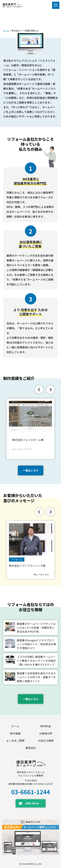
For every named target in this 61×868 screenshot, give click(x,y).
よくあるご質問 (15, 741)
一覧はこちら (31, 470)
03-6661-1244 (31, 792)
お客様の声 (46, 733)
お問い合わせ (32, 803)
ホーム (6, 30)
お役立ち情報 (46, 741)
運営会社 (31, 748)
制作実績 (15, 733)
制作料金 (46, 726)
